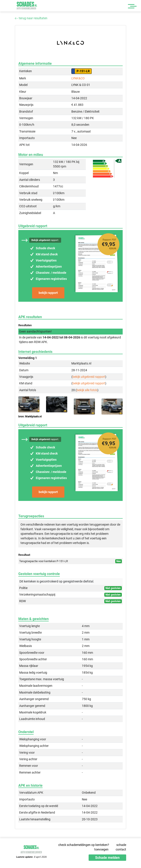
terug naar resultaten (31, 18)
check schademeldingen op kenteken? (84, 845)
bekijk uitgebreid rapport (89, 377)
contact (121, 849)
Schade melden (107, 858)
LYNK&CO (78, 78)
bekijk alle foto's (87, 390)
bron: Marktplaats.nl (30, 417)
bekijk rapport (48, 293)
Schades (27, 6)
